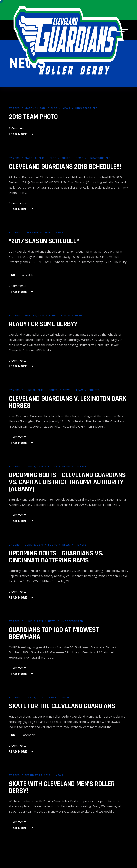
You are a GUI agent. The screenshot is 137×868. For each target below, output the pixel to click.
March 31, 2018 (35, 108)
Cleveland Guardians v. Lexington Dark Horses (68, 402)
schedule (28, 275)
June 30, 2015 (34, 390)
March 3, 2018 (35, 158)
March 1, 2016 (34, 316)
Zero (16, 108)
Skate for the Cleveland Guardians (62, 706)
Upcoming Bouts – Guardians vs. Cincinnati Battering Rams (56, 557)
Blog (54, 108)
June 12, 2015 (34, 467)
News (67, 108)
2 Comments (18, 286)
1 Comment (17, 128)
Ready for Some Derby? (43, 324)
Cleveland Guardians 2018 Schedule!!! (65, 167)
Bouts (66, 158)
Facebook (28, 735)
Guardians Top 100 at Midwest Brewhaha (54, 633)
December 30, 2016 (38, 233)
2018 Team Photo (33, 117)
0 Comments (18, 203)
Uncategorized (86, 108)
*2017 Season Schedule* (44, 241)
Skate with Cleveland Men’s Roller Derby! (62, 787)
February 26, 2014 (38, 775)
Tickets (94, 390)
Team (80, 390)
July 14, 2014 (34, 698)
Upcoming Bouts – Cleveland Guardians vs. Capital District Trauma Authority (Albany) (67, 482)
